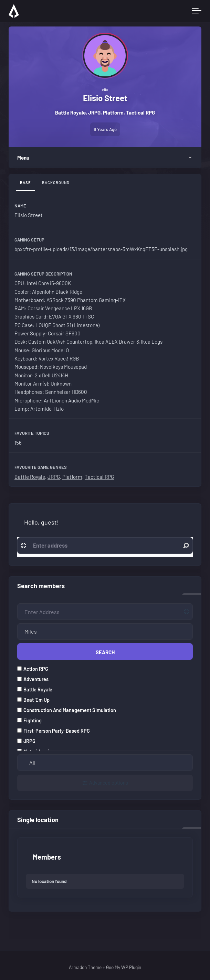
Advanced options (109, 781)
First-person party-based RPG (54, 729)
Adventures (33, 678)
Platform (72, 477)
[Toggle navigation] (197, 11)
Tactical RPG (99, 477)
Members (47, 856)
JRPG (54, 477)
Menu (23, 158)
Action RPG (33, 667)
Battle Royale (30, 477)
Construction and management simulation (67, 709)
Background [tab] (56, 182)
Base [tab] (25, 182)
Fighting (29, 719)
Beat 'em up (33, 698)
